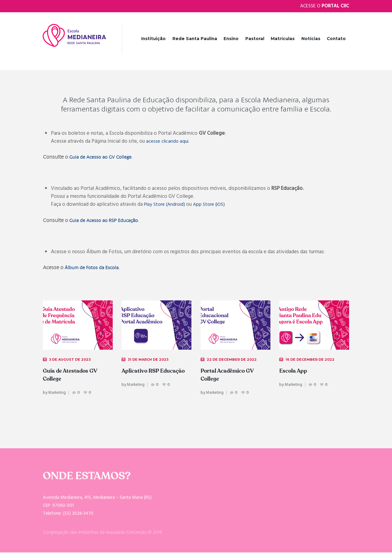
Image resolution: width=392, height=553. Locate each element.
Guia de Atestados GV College (73, 375)
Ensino (231, 39)
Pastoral (255, 39)
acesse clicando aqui (168, 142)
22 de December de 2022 (233, 360)
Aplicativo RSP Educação (143, 375)
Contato (336, 39)
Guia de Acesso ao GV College (104, 158)
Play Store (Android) (166, 205)
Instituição (153, 39)
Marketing (58, 394)
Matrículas (283, 39)
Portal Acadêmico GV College (231, 375)
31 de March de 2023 (150, 360)
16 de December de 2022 (311, 360)
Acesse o (325, 6)
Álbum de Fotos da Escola (94, 268)
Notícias (311, 39)
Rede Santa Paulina (195, 39)
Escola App (295, 371)
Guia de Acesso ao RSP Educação (107, 221)
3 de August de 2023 (72, 360)
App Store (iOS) (213, 205)
